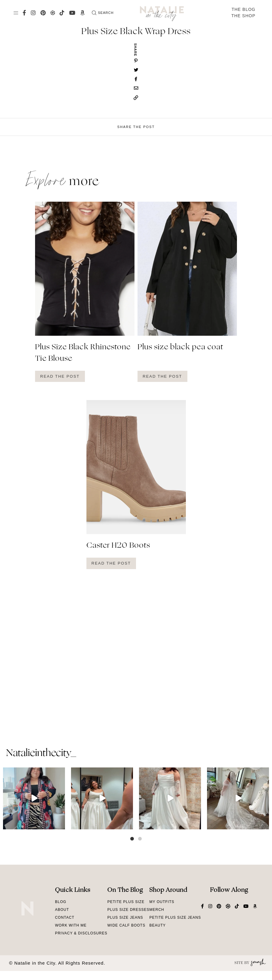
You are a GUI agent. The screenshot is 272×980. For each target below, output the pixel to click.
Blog (61, 902)
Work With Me (71, 925)
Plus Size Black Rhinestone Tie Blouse (83, 353)
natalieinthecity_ (41, 754)
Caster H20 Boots (118, 546)
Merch (157, 910)
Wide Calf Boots (126, 925)
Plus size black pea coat (180, 347)
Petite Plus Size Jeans (175, 918)
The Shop (243, 16)
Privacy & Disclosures (81, 933)
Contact (65, 918)
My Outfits (162, 902)
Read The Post (60, 376)
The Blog (243, 9)
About (62, 910)
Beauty (157, 925)
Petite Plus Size (126, 902)
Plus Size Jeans (125, 918)
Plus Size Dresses (128, 910)
